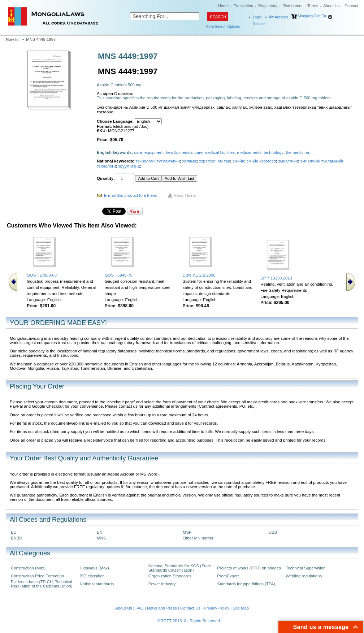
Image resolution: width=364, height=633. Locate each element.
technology (274, 152)
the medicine (297, 152)
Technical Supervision (306, 568)
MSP (187, 532)
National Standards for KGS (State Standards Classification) (180, 568)
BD (14, 532)
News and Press (162, 608)
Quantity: (106, 178)
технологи (145, 161)
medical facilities (220, 152)
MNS (101, 538)
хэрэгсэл (207, 161)
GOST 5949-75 (119, 275)
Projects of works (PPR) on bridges (249, 568)
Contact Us (190, 608)
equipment (154, 152)
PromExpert (228, 576)
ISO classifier (92, 576)
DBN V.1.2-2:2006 (199, 275)
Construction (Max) (28, 568)
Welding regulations (304, 576)
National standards (97, 584)
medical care (191, 152)
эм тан (224, 161)
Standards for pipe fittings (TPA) (246, 584)
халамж (190, 161)
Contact (351, 6)
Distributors (292, 6)
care (138, 152)
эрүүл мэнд (129, 166)
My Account (278, 17)
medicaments (249, 152)
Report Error (185, 195)
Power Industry (162, 584)
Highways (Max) (94, 568)
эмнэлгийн (288, 161)
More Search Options (223, 27)
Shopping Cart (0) (312, 16)
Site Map (241, 608)
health (171, 152)
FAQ (140, 608)
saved (259, 24)
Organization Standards (170, 576)
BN (100, 532)
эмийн (239, 161)
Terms (313, 6)
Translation (243, 6)
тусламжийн (168, 161)
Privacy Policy (216, 608)
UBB (273, 532)
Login (257, 17)
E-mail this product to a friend (131, 195)
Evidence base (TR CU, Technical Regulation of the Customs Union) (42, 584)
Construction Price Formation (37, 576)
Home (223, 6)
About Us (331, 6)
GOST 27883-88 (42, 275)
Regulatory (268, 6)
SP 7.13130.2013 (276, 278)
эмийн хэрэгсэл (261, 161)
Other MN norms (198, 538)
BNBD (17, 538)
